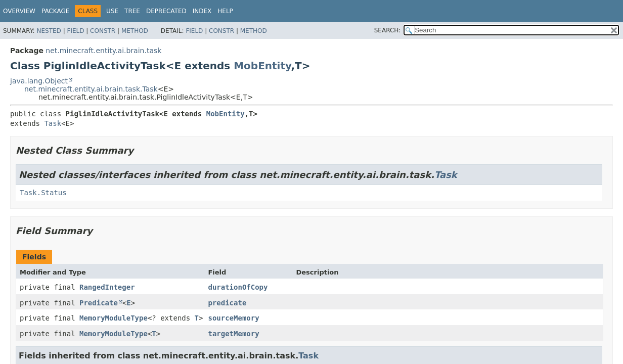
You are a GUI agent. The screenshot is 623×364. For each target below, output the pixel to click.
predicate (227, 303)
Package (55, 11)
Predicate (99, 303)
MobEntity (262, 66)
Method (135, 31)
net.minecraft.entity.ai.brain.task (103, 51)
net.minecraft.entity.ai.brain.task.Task (91, 89)
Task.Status (43, 193)
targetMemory (233, 334)
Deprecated (166, 11)
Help (225, 11)
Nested (49, 31)
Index (202, 11)
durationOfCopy (238, 287)
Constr (103, 31)
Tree (132, 11)
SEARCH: (388, 30)
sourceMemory (233, 318)
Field (75, 31)
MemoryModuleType (114, 318)
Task (53, 123)
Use (112, 11)
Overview (19, 11)
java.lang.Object (39, 81)
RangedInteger (107, 287)
